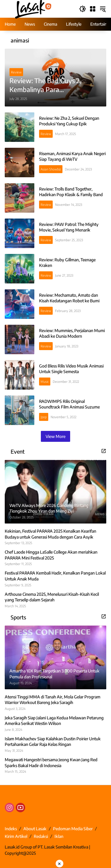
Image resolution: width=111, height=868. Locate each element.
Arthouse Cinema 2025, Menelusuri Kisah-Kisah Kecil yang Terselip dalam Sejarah (52, 597)
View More (55, 436)
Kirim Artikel (16, 836)
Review (16, 72)
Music (45, 382)
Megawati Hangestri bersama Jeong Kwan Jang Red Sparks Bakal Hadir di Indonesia (51, 763)
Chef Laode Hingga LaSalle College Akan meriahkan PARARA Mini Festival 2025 (51, 555)
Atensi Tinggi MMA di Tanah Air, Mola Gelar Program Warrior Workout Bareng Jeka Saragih (53, 700)
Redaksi (41, 836)
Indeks (11, 829)
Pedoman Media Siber (73, 829)
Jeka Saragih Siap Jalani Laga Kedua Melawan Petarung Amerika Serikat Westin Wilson (54, 721)
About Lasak (35, 829)
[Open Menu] (93, 9)
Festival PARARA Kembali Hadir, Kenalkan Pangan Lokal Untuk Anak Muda (55, 576)
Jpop (44, 417)
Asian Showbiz (51, 169)
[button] (83, 9)
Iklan (59, 836)
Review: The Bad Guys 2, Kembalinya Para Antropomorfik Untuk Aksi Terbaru (49, 85)
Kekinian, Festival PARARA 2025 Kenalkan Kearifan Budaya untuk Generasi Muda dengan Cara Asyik (50, 534)
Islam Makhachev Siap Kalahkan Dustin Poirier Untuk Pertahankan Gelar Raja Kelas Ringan (53, 742)
